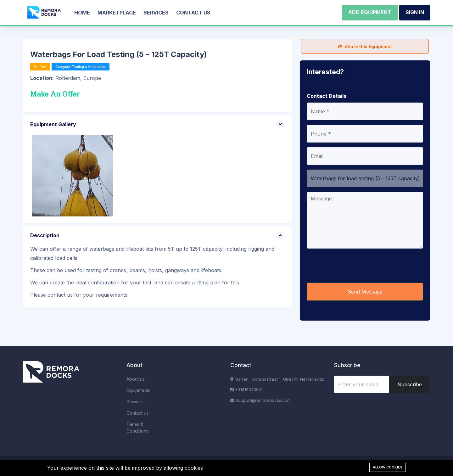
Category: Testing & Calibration (81, 67)
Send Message (365, 292)
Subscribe (410, 384)
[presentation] (355, 266)
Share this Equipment (365, 46)
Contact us (193, 13)
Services (156, 13)
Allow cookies (388, 467)
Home (82, 13)
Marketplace (117, 13)
